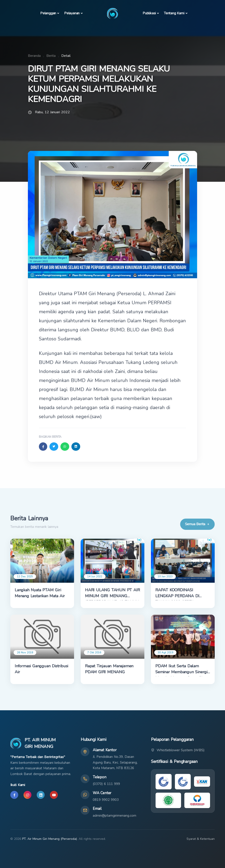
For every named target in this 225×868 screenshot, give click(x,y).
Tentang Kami (174, 13)
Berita (51, 56)
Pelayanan (72, 13)
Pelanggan (48, 13)
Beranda (34, 56)
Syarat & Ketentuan (201, 839)
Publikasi (149, 13)
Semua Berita (197, 524)
